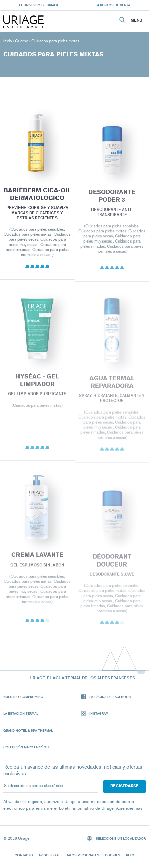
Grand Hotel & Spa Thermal (28, 730)
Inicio (8, 41)
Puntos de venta (115, 5)
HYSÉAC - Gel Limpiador (37, 383)
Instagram (95, 714)
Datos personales (82, 855)
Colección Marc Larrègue (27, 747)
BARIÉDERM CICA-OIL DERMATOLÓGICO (37, 197)
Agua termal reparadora (112, 385)
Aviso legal (49, 855)
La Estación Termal (21, 713)
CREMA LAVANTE (37, 558)
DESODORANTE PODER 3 (112, 199)
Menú (136, 20)
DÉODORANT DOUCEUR (112, 564)
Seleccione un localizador (117, 838)
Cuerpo (22, 41)
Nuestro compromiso (23, 697)
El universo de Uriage (39, 5)
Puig (130, 855)
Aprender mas (129, 808)
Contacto (24, 855)
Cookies (113, 855)
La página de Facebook (106, 697)
